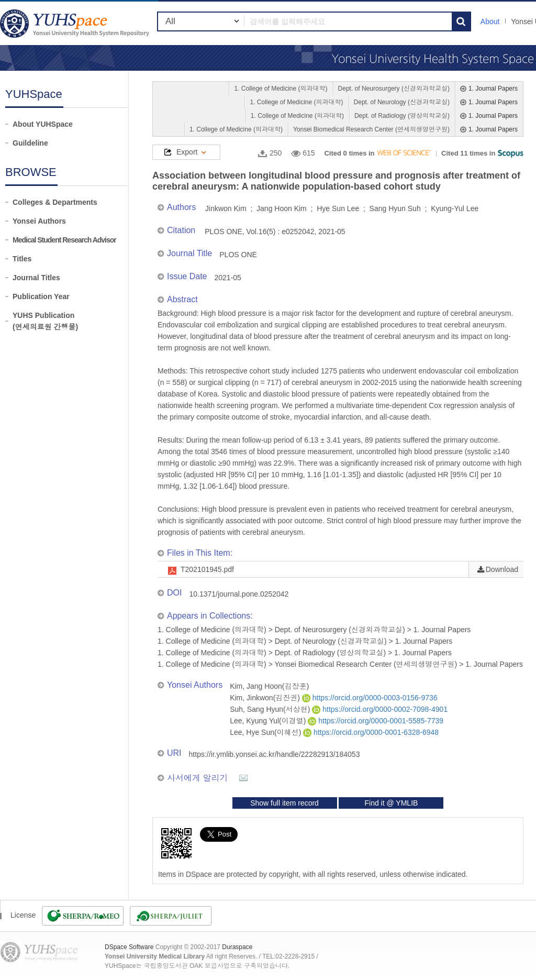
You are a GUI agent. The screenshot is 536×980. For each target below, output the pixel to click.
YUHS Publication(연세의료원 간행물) (45, 321)
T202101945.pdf (207, 569)
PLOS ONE (238, 255)
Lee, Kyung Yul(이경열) (269, 721)
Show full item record (284, 803)
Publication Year (41, 296)
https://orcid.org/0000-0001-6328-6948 (371, 732)
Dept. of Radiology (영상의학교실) (402, 116)
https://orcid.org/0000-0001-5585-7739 (376, 721)
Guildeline (30, 143)
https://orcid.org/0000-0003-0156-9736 (370, 698)
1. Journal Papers (493, 89)
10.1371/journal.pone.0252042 (239, 594)
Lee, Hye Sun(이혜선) (266, 732)
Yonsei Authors (39, 221)
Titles (22, 259)
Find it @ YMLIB (391, 803)
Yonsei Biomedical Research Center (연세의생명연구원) (371, 129)
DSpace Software (129, 947)
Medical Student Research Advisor (64, 240)
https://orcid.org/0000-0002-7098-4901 (380, 709)
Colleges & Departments (55, 202)
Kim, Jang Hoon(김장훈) (269, 686)
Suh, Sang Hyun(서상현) (271, 709)
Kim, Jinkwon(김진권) (266, 698)
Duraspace (237, 947)
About (490, 21)
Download (502, 569)
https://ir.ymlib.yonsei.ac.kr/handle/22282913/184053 (275, 754)
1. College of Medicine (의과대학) (281, 89)
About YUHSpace (43, 124)
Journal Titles (36, 278)
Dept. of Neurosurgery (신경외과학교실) (394, 89)
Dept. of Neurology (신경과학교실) (402, 102)
